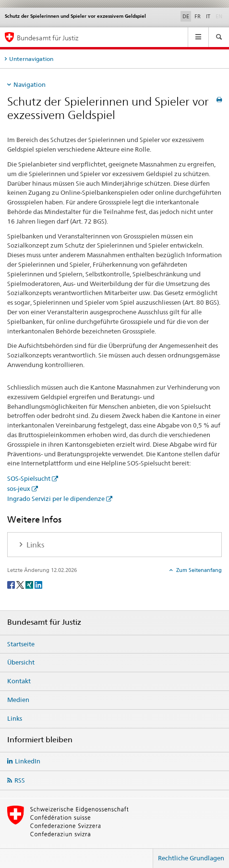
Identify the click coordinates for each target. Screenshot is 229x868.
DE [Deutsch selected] (186, 16)
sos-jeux (19, 488)
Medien (18, 700)
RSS (20, 780)
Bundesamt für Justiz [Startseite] (48, 38)
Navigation (30, 84)
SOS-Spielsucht (29, 478)
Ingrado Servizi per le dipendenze (56, 499)
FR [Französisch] (198, 16)
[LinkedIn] (38, 585)
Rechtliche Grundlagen (191, 858)
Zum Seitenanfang (198, 570)
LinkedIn (28, 761)
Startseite (21, 644)
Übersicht (21, 662)
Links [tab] (34, 545)
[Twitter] (21, 585)
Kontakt (19, 681)
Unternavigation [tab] (31, 59)
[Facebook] (12, 585)
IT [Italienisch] (208, 16)
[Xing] (30, 585)
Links (15, 718)
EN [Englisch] (220, 16)
